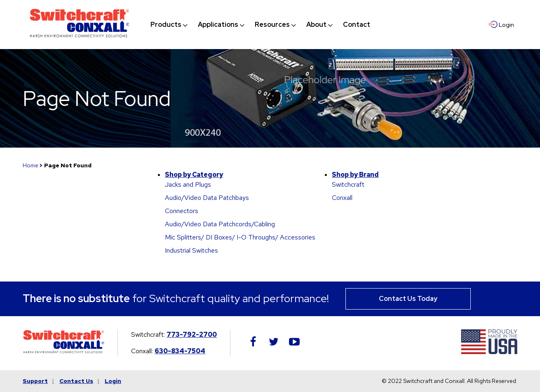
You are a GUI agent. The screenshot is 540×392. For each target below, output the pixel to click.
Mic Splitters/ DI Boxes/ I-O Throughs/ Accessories (240, 237)
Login (113, 381)
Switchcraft (348, 184)
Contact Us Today (408, 299)
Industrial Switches (191, 250)
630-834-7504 (180, 351)
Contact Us (76, 381)
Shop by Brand (355, 175)
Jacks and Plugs (188, 184)
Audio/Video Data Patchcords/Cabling (220, 224)
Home (31, 165)
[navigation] (260, 25)
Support (35, 381)
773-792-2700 (192, 334)
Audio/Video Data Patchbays (207, 198)
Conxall (342, 198)
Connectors (182, 211)
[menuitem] (166, 25)
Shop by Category (194, 175)
